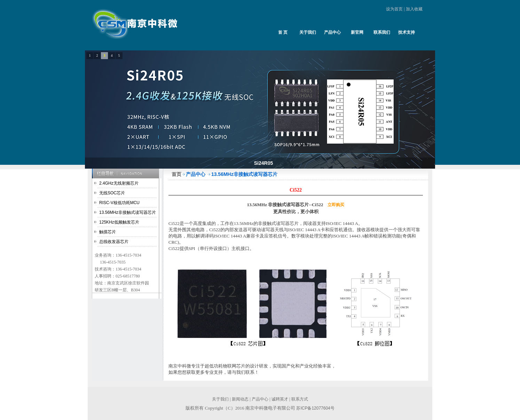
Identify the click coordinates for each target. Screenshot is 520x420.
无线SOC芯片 (112, 193)
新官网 (357, 32)
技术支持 (407, 32)
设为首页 (394, 9)
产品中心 (332, 32)
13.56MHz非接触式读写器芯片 (128, 212)
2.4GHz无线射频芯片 (119, 183)
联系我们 (382, 32)
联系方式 (300, 399)
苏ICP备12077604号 (315, 408)
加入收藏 (414, 9)
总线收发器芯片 (114, 242)
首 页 (283, 32)
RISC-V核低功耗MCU (119, 203)
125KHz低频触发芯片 (119, 222)
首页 (176, 174)
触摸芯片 (108, 232)
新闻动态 (240, 399)
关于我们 (308, 32)
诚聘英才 (280, 399)
